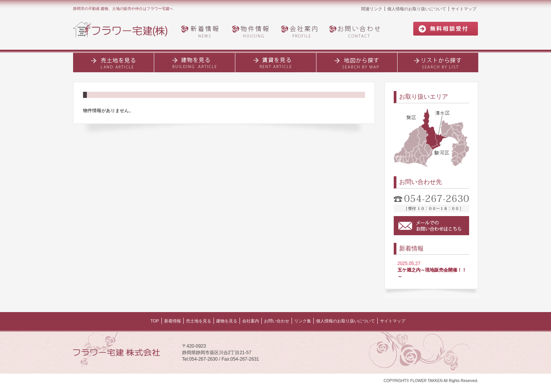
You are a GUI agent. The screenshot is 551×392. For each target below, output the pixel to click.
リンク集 (303, 321)
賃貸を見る (276, 62)
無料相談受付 (446, 29)
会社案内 (301, 31)
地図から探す (357, 62)
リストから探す (438, 62)
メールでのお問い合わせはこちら (431, 226)
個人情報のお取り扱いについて (417, 9)
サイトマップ (464, 9)
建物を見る (227, 321)
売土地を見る (114, 62)
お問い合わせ (357, 31)
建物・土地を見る (195, 62)
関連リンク (372, 9)
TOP (155, 321)
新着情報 (201, 31)
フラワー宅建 (125, 30)
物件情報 (251, 31)
